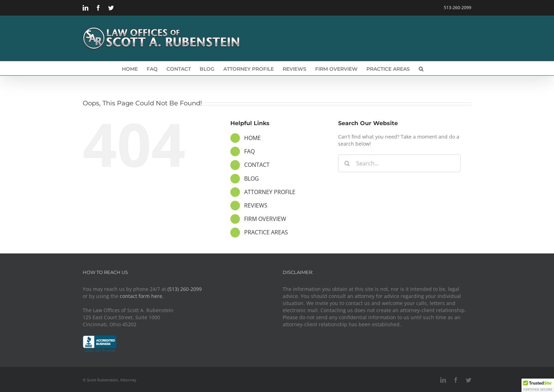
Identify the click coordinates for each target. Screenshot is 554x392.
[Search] (347, 163)
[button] (421, 68)
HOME (252, 138)
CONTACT (257, 165)
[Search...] (399, 163)
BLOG (252, 179)
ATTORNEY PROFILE (270, 192)
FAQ (249, 151)
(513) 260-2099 (185, 289)
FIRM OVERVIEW (265, 219)
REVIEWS (256, 205)
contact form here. (142, 296)
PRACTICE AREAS (266, 232)
